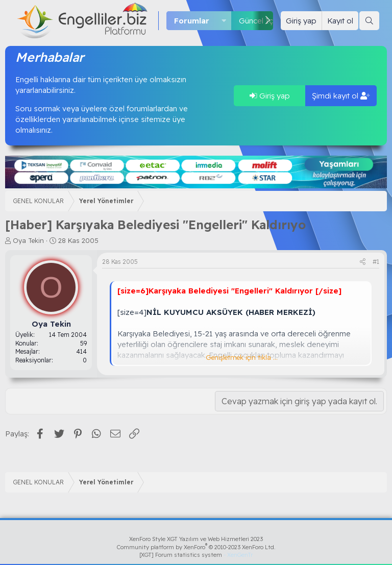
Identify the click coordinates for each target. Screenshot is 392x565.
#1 (376, 262)
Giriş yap (270, 96)
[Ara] (369, 21)
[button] (224, 21)
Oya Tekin (28, 240)
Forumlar (192, 21)
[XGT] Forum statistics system (196, 555)
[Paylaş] (363, 262)
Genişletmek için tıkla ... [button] (242, 357)
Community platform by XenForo (196, 547)
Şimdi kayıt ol (341, 96)
